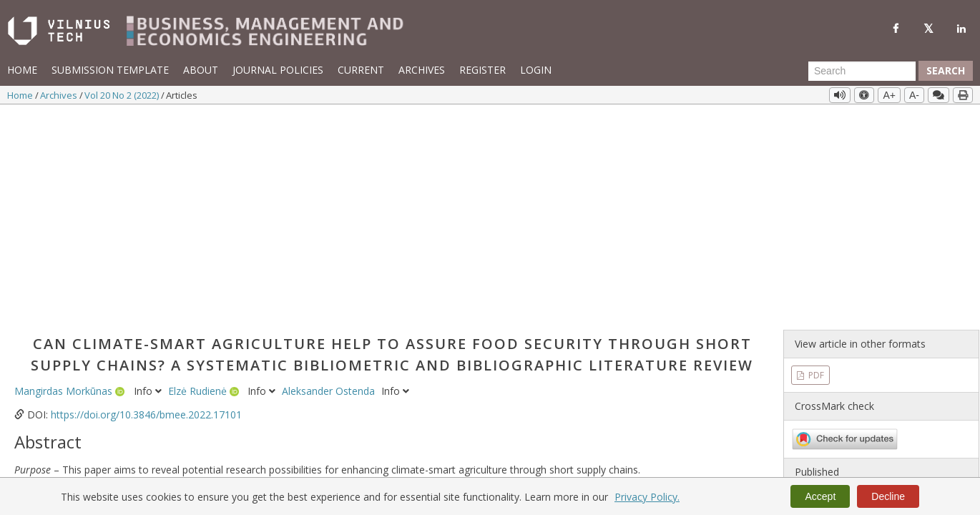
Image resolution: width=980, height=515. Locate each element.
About (201, 70)
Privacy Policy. (647, 497)
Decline (888, 496)
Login (536, 70)
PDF (815, 163)
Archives (422, 70)
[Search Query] (862, 71)
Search (946, 70)
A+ (889, 95)
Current (361, 70)
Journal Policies (278, 70)
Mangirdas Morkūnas (65, 179)
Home (22, 70)
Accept (820, 496)
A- (914, 95)
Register (482, 70)
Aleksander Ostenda (330, 179)
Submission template (110, 70)
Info (149, 179)
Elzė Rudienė (199, 179)
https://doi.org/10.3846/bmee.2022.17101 (146, 203)
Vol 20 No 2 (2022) (123, 95)
